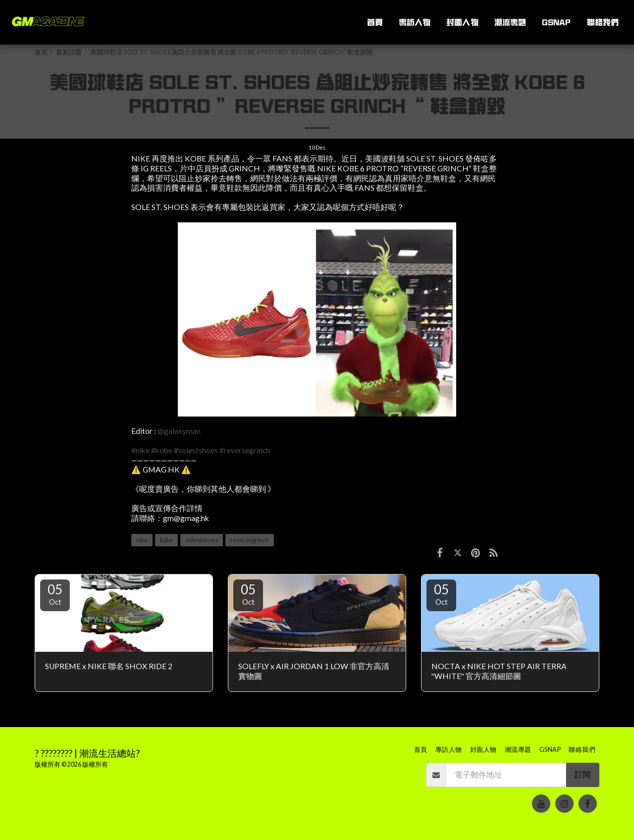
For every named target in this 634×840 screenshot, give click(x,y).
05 (55, 594)
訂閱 (582, 775)
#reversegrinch (245, 450)
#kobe (162, 450)
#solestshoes (196, 450)
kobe (166, 540)
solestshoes (202, 540)
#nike (140, 450)
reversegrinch (250, 540)
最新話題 (69, 52)
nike (142, 540)
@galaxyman (179, 431)
